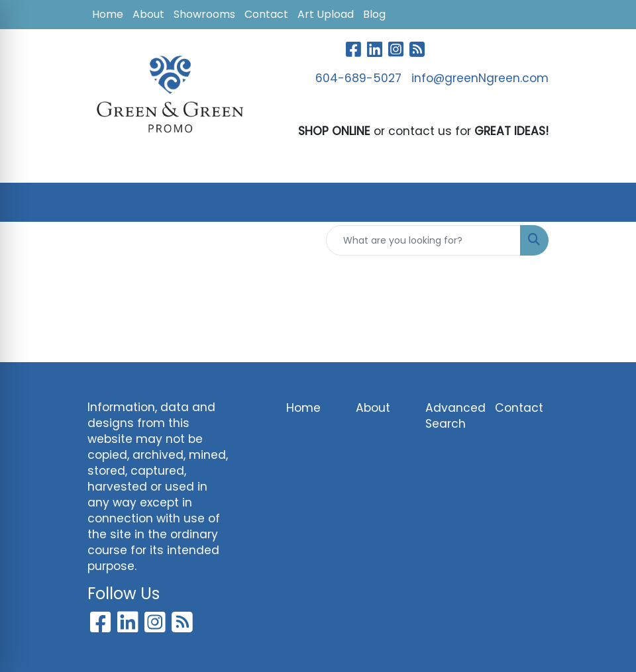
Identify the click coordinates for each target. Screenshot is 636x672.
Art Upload (326, 14)
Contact (266, 14)
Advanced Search (452, 416)
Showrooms (204, 14)
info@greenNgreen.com (480, 78)
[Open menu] (609, 203)
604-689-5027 (358, 78)
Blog (374, 14)
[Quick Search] (423, 240)
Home (108, 14)
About (148, 14)
